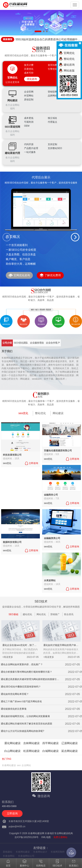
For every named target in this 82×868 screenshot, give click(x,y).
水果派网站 (50, 580)
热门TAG (7, 759)
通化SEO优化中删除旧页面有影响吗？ (21, 687)
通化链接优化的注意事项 (14, 709)
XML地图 (46, 837)
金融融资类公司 (52, 538)
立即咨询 (12, 813)
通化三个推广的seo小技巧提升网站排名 (21, 701)
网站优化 (41, 614)
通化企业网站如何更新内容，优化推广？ (22, 664)
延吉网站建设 (70, 751)
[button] (75, 237)
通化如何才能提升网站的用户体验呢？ (61, 645)
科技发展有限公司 (12, 455)
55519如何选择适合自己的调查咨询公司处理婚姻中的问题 (48, 40)
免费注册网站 (60, 837)
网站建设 (58, 413)
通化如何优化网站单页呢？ (15, 694)
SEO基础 (13, 614)
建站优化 (27, 614)
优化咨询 (32, 79)
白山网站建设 (12, 751)
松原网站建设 (31, 751)
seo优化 (23, 413)
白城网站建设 (51, 751)
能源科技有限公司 (12, 542)
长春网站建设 (9, 765)
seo (19, 765)
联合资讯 (69, 614)
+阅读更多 (8, 657)
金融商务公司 (51, 495)
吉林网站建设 (31, 743)
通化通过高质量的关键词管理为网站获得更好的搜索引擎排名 (30, 680)
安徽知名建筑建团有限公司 (58, 451)
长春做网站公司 (26, 856)
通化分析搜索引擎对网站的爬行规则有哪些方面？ (26, 672)
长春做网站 (9, 856)
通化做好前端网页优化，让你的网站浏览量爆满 (25, 716)
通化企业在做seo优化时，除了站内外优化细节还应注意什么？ (19, 645)
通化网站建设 (12, 743)
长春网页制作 (58, 852)
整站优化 (40, 413)
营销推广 (55, 614)
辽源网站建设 (70, 743)
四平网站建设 (51, 743)
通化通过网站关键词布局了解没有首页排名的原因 (26, 724)
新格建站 (8, 852)
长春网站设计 (40, 852)
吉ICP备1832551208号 (27, 837)
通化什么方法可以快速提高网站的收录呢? (22, 731)
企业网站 (26, 765)
